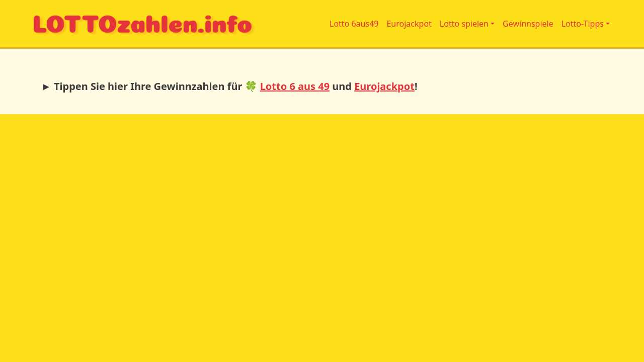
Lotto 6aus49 (354, 24)
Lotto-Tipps (583, 24)
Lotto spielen (464, 24)
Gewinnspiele (528, 24)
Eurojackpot (409, 24)
